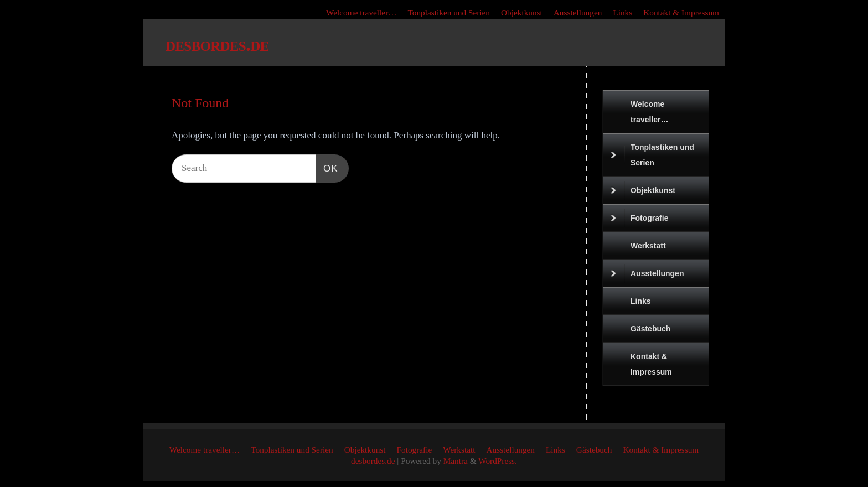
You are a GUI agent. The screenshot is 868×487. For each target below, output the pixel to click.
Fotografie (639, 218)
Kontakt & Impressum (681, 12)
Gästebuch (650, 329)
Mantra (456, 461)
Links (622, 12)
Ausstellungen (578, 12)
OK (327, 169)
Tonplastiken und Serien (449, 12)
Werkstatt (648, 246)
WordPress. (498, 461)
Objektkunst (522, 12)
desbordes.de (217, 44)
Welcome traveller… (361, 12)
